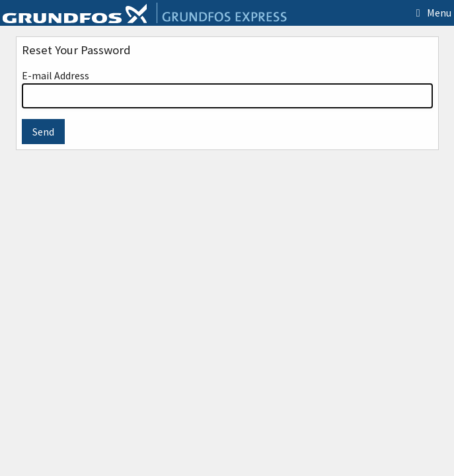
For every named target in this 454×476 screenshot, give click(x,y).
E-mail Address (227, 88)
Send (43, 132)
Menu (431, 13)
